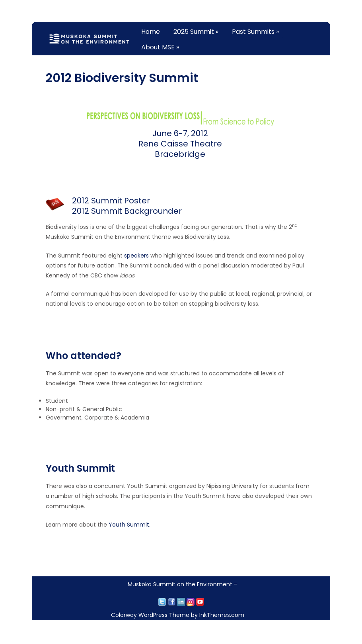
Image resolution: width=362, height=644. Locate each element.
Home (151, 32)
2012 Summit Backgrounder (127, 211)
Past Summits (255, 32)
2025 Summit (196, 32)
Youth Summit (129, 525)
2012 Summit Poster (111, 201)
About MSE (160, 47)
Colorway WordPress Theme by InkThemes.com (178, 615)
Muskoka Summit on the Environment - (182, 584)
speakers (136, 256)
